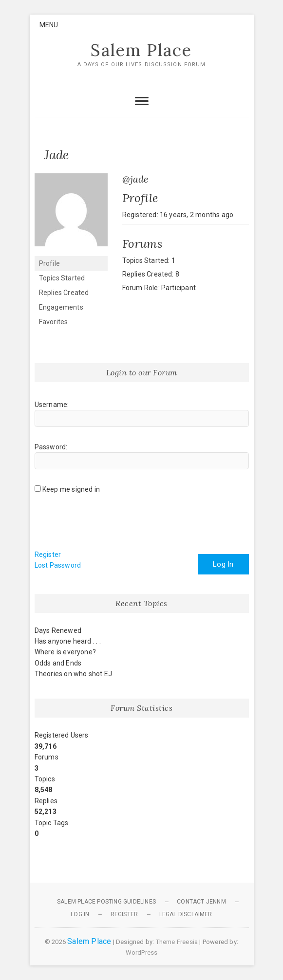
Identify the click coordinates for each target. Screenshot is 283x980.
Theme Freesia (177, 942)
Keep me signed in (71, 489)
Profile (49, 263)
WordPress (142, 952)
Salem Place (141, 50)
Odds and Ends (58, 663)
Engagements (61, 307)
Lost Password (58, 565)
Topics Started (62, 278)
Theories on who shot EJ (74, 674)
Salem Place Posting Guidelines (106, 902)
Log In (223, 564)
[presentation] (109, 525)
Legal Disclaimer (186, 914)
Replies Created (64, 293)
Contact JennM (201, 902)
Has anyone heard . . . (68, 641)
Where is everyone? (66, 652)
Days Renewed (58, 630)
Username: (52, 405)
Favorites (54, 322)
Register (48, 555)
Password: (51, 447)
